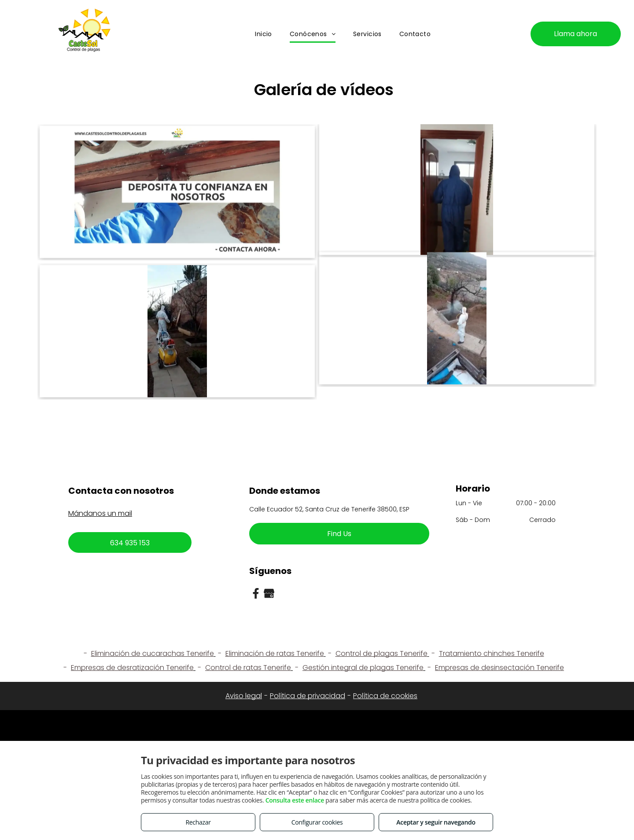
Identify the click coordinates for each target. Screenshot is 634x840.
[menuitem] (264, 34)
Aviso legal (244, 696)
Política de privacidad (308, 696)
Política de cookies (385, 696)
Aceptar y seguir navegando (436, 822)
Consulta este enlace (295, 800)
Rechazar (198, 822)
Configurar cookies (317, 822)
